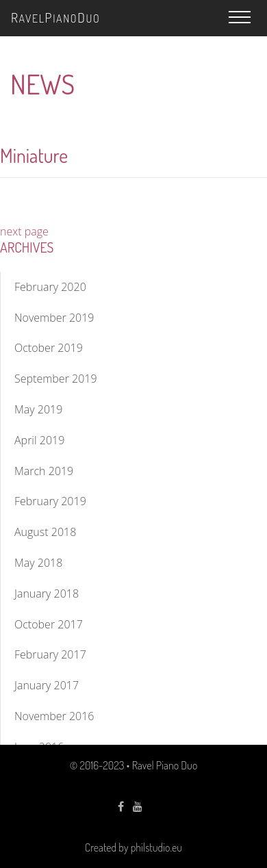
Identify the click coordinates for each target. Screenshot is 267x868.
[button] (240, 17)
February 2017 (50, 654)
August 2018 (45, 532)
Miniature (34, 155)
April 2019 (39, 440)
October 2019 (49, 348)
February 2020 (50, 287)
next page (24, 231)
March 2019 (44, 471)
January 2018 (47, 593)
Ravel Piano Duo (165, 765)
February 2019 (50, 501)
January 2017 (47, 685)
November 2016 (54, 716)
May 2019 (38, 409)
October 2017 (49, 624)
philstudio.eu (156, 847)
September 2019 (56, 379)
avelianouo (55, 17)
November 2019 (54, 318)
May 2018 (38, 563)
